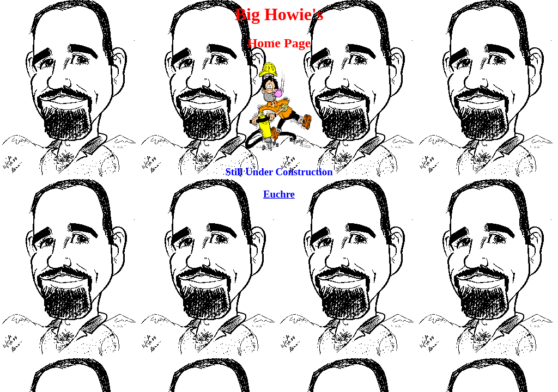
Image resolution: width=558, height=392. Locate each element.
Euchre (279, 194)
